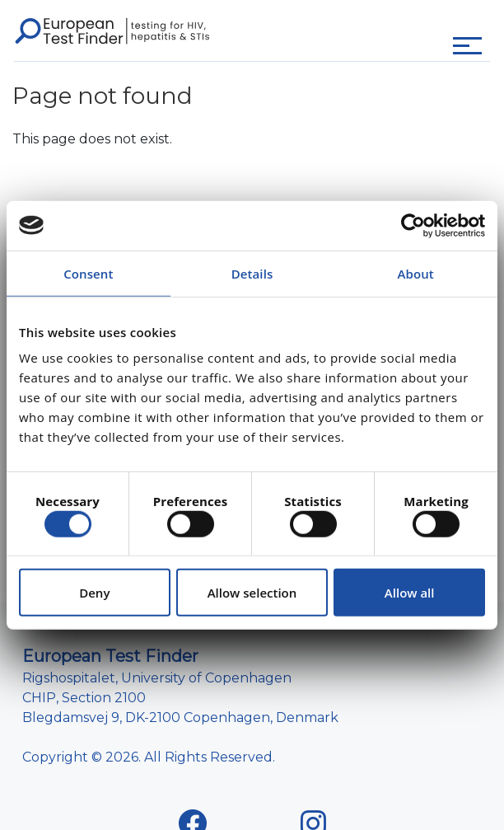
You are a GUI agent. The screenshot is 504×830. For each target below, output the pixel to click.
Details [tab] (252, 273)
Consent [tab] (88, 273)
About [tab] (415, 273)
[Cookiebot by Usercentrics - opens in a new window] (413, 225)
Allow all (410, 593)
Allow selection (252, 593)
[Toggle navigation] (467, 46)
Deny (94, 593)
